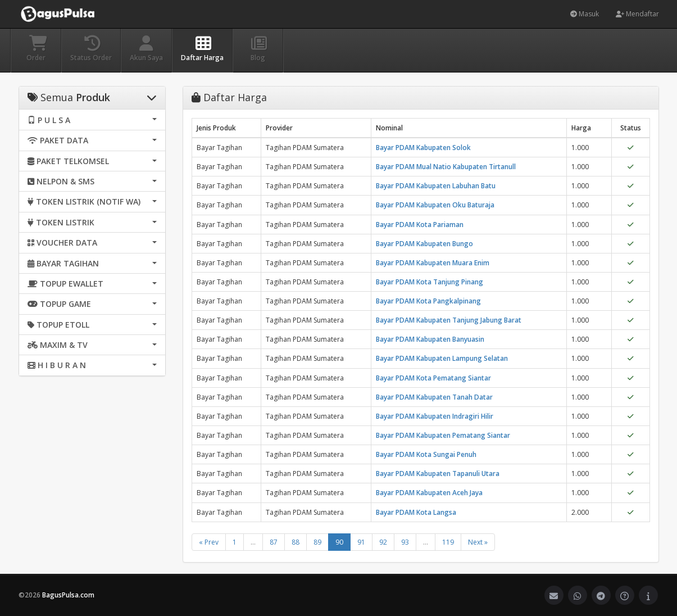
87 (274, 542)
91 (361, 542)
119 (448, 542)
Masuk (585, 14)
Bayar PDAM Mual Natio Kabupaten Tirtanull (446, 167)
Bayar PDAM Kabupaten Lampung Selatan (442, 358)
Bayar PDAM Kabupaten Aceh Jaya (429, 493)
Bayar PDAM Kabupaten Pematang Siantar (443, 435)
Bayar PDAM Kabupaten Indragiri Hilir (435, 416)
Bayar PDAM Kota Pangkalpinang (428, 301)
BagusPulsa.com (68, 595)
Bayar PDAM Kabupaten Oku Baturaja (435, 205)
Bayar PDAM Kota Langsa (416, 512)
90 (339, 542)
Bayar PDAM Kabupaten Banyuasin (430, 339)
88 (296, 542)
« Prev (209, 542)
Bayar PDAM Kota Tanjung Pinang (430, 282)
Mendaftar (637, 14)
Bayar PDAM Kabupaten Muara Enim (433, 263)
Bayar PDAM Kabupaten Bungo (424, 244)
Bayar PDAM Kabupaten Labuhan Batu (436, 186)
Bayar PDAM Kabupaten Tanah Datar (434, 397)
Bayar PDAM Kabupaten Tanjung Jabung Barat (449, 320)
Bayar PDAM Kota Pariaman (420, 225)
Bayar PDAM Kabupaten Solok (423, 148)
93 (405, 542)
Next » (478, 542)
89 (317, 542)
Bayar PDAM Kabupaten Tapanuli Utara (438, 474)
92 (383, 542)
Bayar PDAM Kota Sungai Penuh (426, 454)
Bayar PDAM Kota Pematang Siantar (433, 378)
